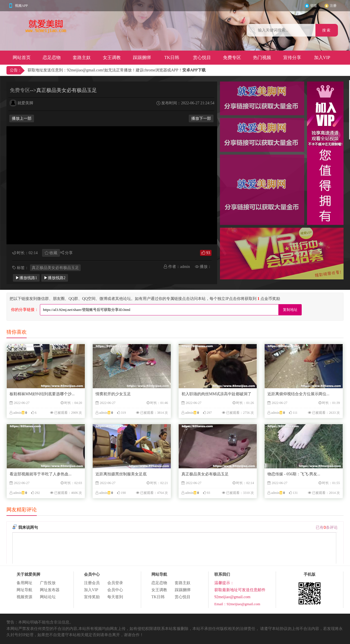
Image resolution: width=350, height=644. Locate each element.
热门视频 (262, 57)
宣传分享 (292, 57)
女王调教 (112, 57)
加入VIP (322, 57)
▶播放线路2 (55, 278)
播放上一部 (22, 118)
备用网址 (24, 583)
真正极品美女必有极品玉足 (55, 268)
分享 (69, 253)
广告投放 (48, 583)
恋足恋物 (52, 57)
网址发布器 (50, 590)
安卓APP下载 (194, 70)
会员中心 (115, 590)
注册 (333, 6)
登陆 (313, 6)
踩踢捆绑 (142, 57)
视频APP (21, 6)
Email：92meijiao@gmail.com (237, 604)
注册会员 (92, 583)
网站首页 (22, 57)
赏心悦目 (202, 57)
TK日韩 (172, 57)
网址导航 (24, 590)
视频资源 (24, 597)
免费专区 (232, 57)
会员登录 (115, 583)
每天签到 (115, 597)
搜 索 (327, 30)
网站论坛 (48, 597)
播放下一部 (201, 118)
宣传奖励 (92, 597)
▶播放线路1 (26, 278)
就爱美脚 (25, 103)
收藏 (53, 253)
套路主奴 (82, 57)
